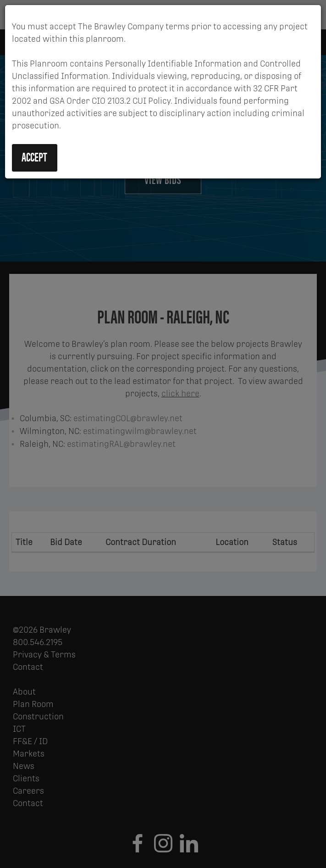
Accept (34, 156)
